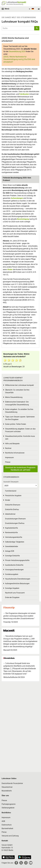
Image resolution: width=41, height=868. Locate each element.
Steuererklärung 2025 (17, 51)
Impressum (9, 457)
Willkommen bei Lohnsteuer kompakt (19, 385)
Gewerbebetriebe (12, 546)
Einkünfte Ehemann (13, 505)
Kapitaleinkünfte (11, 528)
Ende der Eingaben (12, 597)
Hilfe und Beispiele (12, 444)
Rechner (8, 448)
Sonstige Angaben (12, 588)
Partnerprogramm (9, 804)
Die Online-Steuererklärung (15, 4)
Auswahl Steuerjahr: (11, 482)
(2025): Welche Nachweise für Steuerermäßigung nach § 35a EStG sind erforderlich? (19, 59)
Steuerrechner (7, 787)
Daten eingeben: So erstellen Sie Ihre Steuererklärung (19, 411)
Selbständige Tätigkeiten (15, 542)
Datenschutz (7, 825)
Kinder (10, 269)
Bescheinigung (23, 219)
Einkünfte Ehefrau (12, 509)
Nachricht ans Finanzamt (15, 593)
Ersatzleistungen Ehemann (15, 519)
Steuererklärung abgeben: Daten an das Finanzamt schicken (20, 430)
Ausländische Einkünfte (14, 565)
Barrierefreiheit (7, 828)
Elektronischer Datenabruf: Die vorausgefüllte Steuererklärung (17, 403)
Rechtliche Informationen (15, 453)
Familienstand (11, 491)
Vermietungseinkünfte (14, 537)
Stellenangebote (8, 808)
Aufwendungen (17, 198)
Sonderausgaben (12, 574)
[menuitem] (31, 9)
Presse (8, 462)
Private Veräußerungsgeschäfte (17, 560)
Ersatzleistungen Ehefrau (15, 523)
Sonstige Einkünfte (12, 556)
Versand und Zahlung (10, 836)
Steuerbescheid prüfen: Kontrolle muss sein (20, 438)
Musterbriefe (7, 791)
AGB (3, 821)
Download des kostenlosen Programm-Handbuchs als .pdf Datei (21, 469)
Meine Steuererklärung (14, 397)
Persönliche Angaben (13, 496)
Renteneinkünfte (11, 533)
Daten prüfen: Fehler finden (16, 424)
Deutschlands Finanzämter (12, 783)
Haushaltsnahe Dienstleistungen (18, 579)
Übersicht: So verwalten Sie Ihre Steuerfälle (17, 391)
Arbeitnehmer (10, 514)
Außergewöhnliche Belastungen (17, 584)
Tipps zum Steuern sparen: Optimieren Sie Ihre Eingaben (20, 418)
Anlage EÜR (10, 551)
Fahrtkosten (24, 94)
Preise (4, 832)
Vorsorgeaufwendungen (14, 570)
